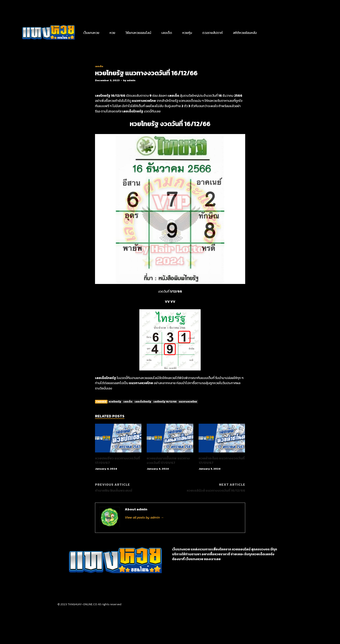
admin (131, 80)
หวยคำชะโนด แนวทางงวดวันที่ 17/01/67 (222, 460)
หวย (112, 33)
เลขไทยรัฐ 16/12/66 (165, 402)
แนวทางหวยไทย (188, 402)
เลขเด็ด (167, 33)
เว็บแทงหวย (91, 33)
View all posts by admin (144, 517)
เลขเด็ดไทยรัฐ (143, 402)
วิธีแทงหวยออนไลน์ (138, 33)
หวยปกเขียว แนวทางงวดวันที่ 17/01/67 (117, 460)
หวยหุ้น (187, 33)
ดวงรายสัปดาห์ (212, 33)
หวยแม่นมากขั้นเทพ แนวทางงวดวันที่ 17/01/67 (168, 460)
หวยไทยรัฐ (115, 402)
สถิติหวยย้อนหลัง (245, 33)
